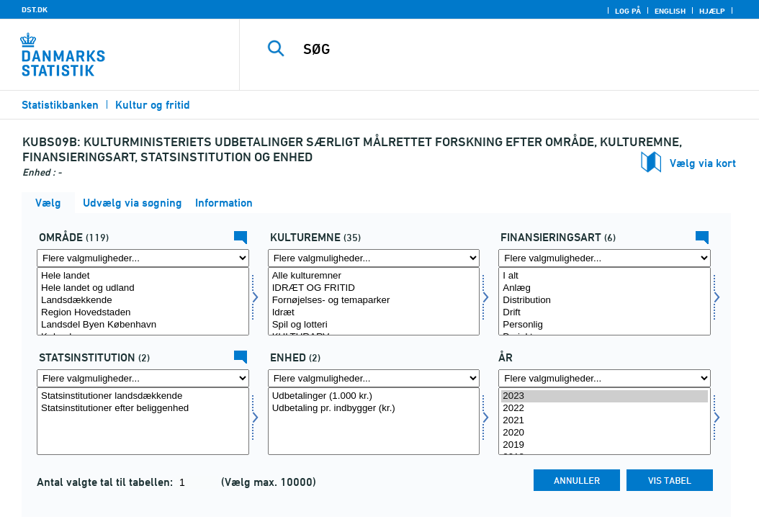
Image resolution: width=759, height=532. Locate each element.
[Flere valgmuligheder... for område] (143, 258)
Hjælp (712, 11)
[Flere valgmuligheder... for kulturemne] (374, 258)
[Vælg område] (143, 301)
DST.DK (35, 9)
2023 (605, 396)
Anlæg (605, 288)
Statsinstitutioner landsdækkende (143, 396)
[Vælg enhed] (374, 421)
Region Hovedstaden (143, 313)
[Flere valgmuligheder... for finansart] (605, 258)
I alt (605, 276)
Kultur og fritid (153, 105)
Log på (628, 11)
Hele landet (143, 276)
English (670, 11)
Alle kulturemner (374, 276)
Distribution (605, 301)
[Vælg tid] (605, 421)
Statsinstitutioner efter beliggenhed (143, 409)
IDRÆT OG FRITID (374, 288)
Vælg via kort (703, 163)
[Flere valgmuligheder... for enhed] (374, 378)
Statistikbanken (60, 105)
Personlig (605, 325)
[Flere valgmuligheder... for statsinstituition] (143, 378)
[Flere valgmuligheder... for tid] (605, 378)
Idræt (374, 313)
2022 (605, 409)
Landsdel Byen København (143, 325)
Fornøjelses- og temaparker (374, 301)
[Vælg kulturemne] (374, 301)
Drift (605, 313)
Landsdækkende (143, 301)
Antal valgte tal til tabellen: (106, 482)
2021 (605, 421)
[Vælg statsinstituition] (143, 421)
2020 (605, 433)
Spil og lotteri (374, 325)
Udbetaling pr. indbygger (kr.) (374, 409)
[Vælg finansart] (605, 301)
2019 (605, 445)
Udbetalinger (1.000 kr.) (374, 396)
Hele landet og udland (143, 288)
